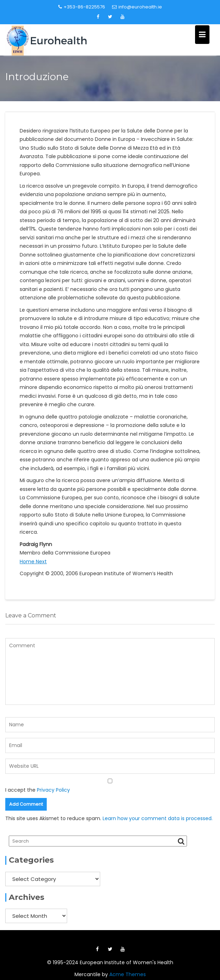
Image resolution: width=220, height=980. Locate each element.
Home (28, 562)
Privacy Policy (53, 790)
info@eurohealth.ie (137, 7)
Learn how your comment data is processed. (158, 818)
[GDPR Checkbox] (110, 781)
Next (41, 562)
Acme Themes (128, 974)
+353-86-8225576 (82, 7)
